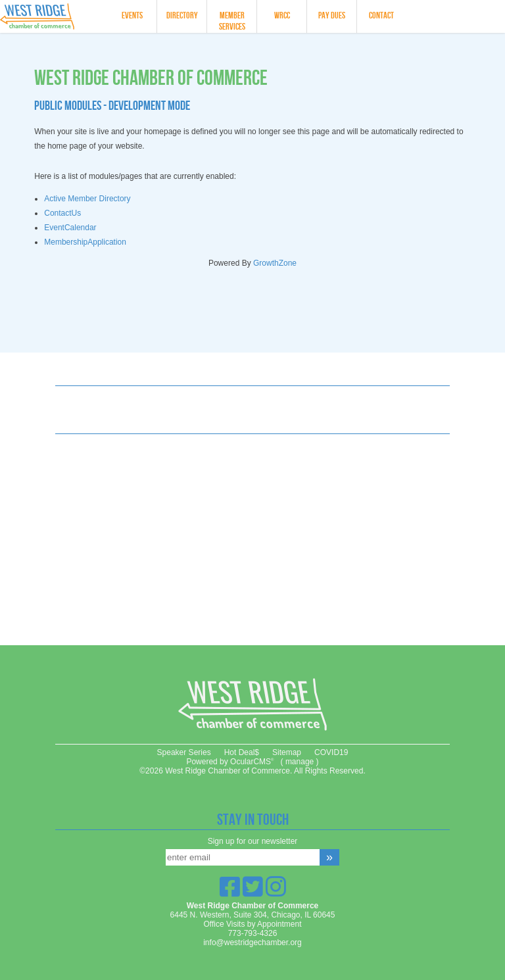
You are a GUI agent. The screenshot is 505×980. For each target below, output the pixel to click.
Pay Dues (332, 15)
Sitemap (287, 752)
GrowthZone (275, 263)
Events (132, 15)
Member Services (232, 21)
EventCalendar (70, 228)
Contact (381, 15)
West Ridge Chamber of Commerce (51, 16)
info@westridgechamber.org (252, 943)
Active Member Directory (87, 199)
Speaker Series (184, 752)
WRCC (282, 15)
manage (300, 762)
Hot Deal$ (242, 752)
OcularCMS (252, 762)
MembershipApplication (85, 242)
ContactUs (62, 213)
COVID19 (331, 752)
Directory (182, 15)
